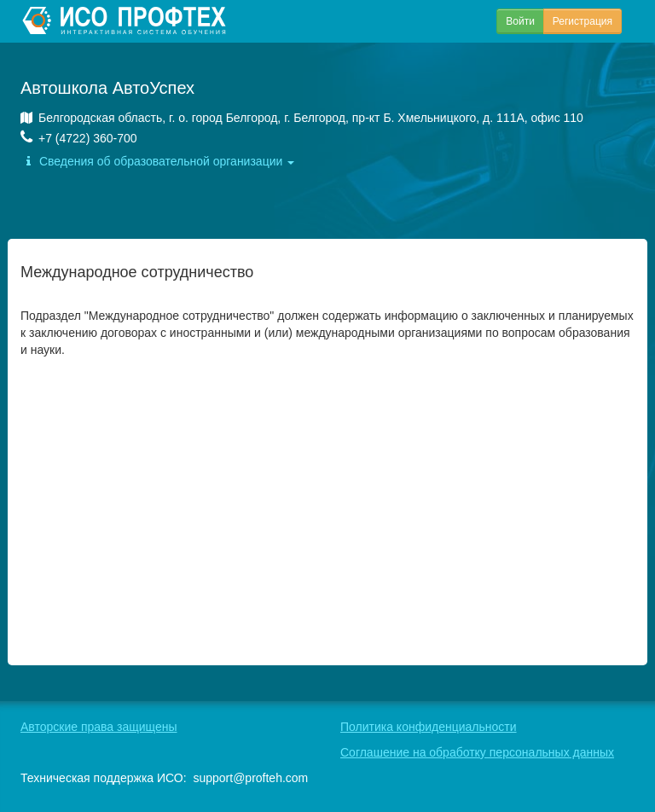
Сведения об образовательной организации (157, 161)
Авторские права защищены (99, 727)
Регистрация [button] (583, 21)
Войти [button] (520, 21)
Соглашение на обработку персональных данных (477, 752)
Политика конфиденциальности (429, 727)
